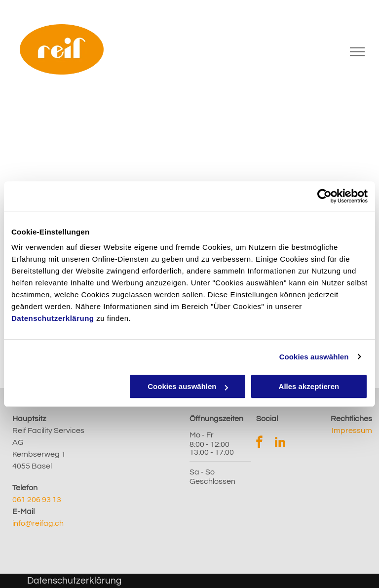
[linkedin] (280, 443)
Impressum (352, 431)
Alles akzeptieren (309, 386)
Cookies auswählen (314, 357)
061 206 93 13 (37, 500)
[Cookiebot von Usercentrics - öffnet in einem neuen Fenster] (324, 196)
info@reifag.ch (38, 523)
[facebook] (259, 443)
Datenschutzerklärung (53, 318)
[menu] (357, 52)
